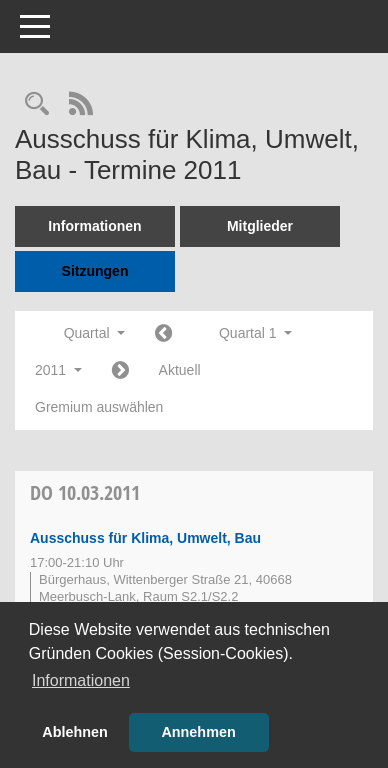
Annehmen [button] (198, 732)
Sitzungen (95, 271)
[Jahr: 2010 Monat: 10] (163, 334)
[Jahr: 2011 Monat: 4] (120, 371)
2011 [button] (58, 370)
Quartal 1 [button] (255, 333)
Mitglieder (260, 226)
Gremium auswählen (99, 407)
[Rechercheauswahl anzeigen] (37, 105)
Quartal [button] (94, 333)
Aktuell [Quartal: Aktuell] (180, 370)
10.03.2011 (85, 492)
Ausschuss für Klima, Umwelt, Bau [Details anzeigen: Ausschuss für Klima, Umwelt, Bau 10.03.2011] (145, 538)
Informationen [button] (81, 680)
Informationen (94, 226)
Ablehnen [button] (75, 732)
